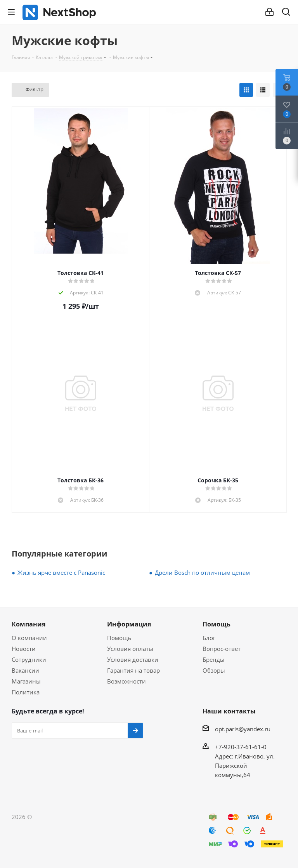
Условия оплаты (130, 649)
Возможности (126, 681)
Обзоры (214, 670)
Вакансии (25, 670)
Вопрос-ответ (222, 649)
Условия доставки (133, 659)
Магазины (26, 681)
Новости (24, 649)
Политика (26, 692)
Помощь (119, 638)
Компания (29, 624)
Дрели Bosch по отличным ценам (202, 572)
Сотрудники (29, 659)
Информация (129, 624)
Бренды (214, 659)
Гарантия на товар (133, 670)
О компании (29, 638)
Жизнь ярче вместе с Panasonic (61, 572)
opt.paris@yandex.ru (243, 729)
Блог (209, 638)
